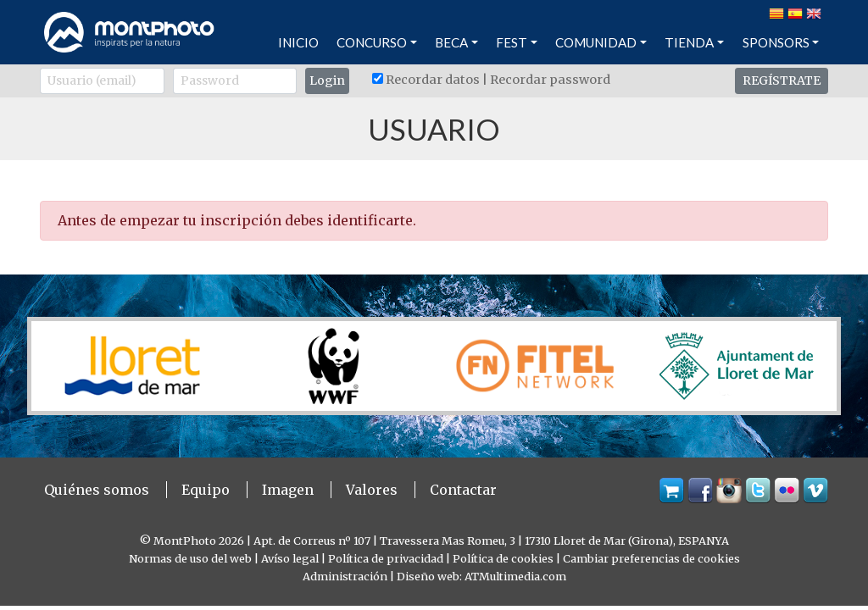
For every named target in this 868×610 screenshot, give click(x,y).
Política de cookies (503, 558)
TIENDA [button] (689, 42)
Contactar (463, 490)
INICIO (298, 42)
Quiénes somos (97, 490)
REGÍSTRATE (782, 80)
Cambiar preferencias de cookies (651, 558)
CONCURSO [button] (372, 42)
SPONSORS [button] (776, 42)
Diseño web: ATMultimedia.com (481, 576)
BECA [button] (451, 42)
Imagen (288, 490)
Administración (345, 576)
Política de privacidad (386, 558)
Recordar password (550, 80)
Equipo (206, 490)
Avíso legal (290, 558)
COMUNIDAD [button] (596, 42)
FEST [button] (512, 42)
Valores (372, 490)
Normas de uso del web (190, 558)
